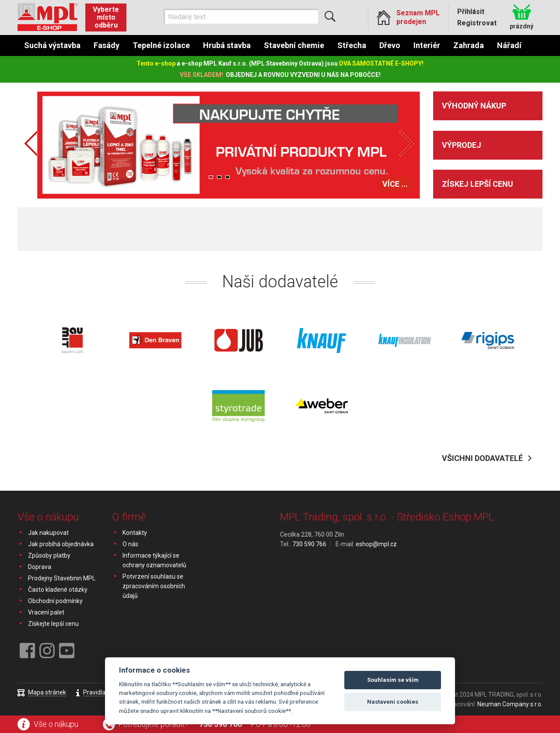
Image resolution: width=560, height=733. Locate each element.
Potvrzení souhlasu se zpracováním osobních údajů (154, 586)
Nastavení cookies (393, 702)
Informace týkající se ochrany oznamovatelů (154, 560)
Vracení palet (46, 612)
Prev (31, 143)
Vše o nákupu (56, 724)
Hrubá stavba (227, 45)
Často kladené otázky (58, 590)
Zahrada (469, 45)
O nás (130, 544)
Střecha (352, 45)
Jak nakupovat (48, 533)
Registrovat (477, 23)
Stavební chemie (294, 45)
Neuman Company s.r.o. (510, 704)
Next (406, 143)
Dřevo (390, 45)
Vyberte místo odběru (106, 17)
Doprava (40, 567)
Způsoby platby (49, 555)
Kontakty (135, 533)
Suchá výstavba (52, 45)
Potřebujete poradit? (153, 724)
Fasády (107, 45)
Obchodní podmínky (55, 601)
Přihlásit (471, 12)
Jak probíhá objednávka (61, 544)
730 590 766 (220, 724)
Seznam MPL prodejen (418, 17)
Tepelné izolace (161, 45)
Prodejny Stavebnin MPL (62, 578)
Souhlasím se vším (393, 680)
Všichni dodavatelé (482, 458)
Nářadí (509, 45)
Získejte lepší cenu (53, 624)
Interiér (427, 45)
